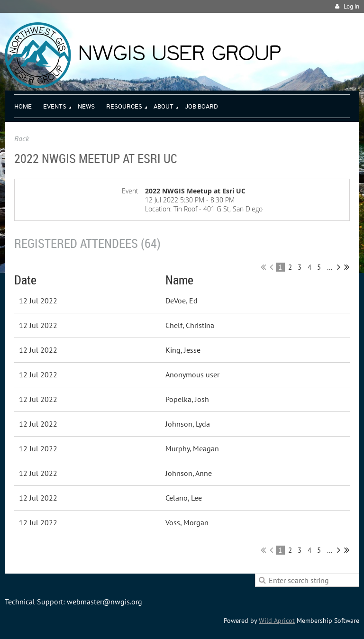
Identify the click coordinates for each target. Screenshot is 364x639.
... (330, 267)
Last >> (347, 267)
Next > (339, 267)
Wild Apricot (277, 621)
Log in (351, 6)
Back (22, 138)
